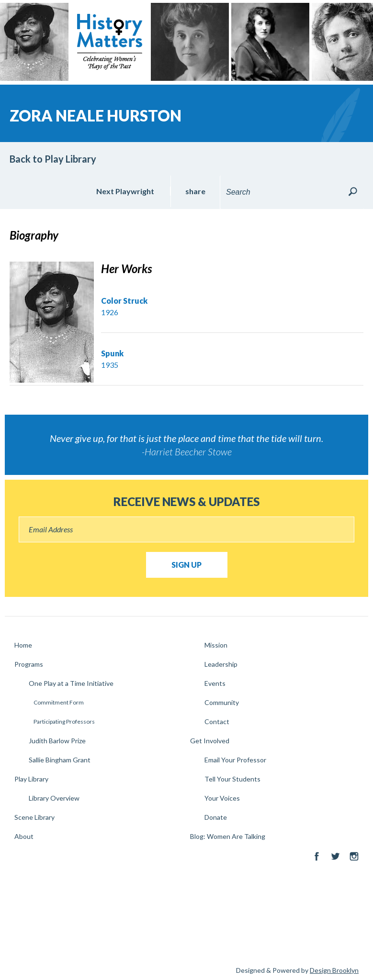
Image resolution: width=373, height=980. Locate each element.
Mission (216, 645)
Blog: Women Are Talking (228, 836)
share (195, 191)
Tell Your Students (232, 779)
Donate (216, 817)
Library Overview (54, 798)
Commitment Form (59, 702)
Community (222, 702)
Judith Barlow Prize (57, 741)
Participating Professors (64, 721)
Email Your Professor (235, 760)
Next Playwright (125, 191)
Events (215, 683)
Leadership (221, 664)
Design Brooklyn (334, 970)
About (24, 836)
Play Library (31, 779)
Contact (217, 721)
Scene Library (34, 817)
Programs (29, 664)
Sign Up (186, 565)
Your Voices (222, 798)
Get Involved (210, 741)
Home (23, 645)
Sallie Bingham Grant (60, 760)
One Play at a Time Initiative (71, 683)
